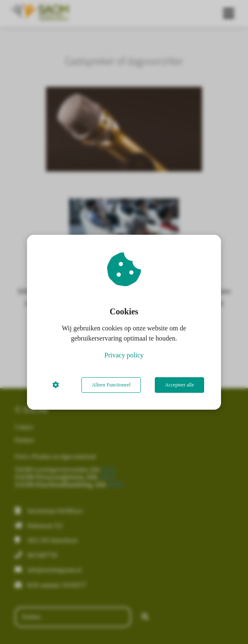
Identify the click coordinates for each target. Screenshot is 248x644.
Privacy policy (124, 355)
